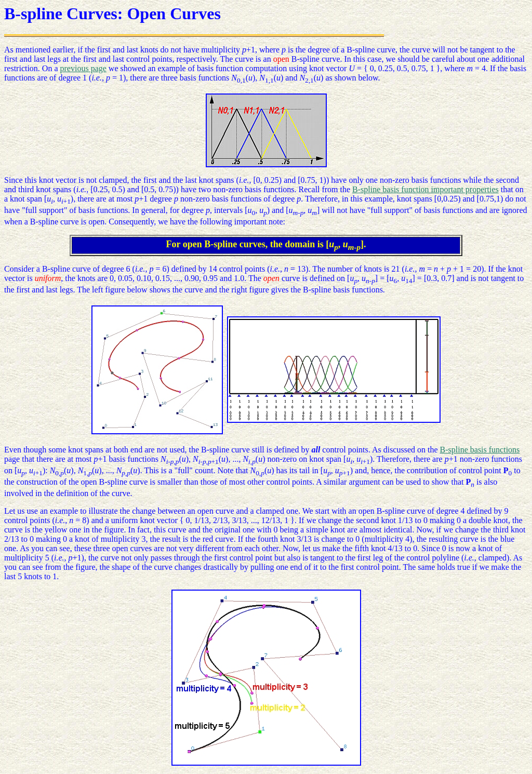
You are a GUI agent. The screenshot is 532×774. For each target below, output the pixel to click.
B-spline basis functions (480, 450)
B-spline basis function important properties (425, 189)
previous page (83, 68)
